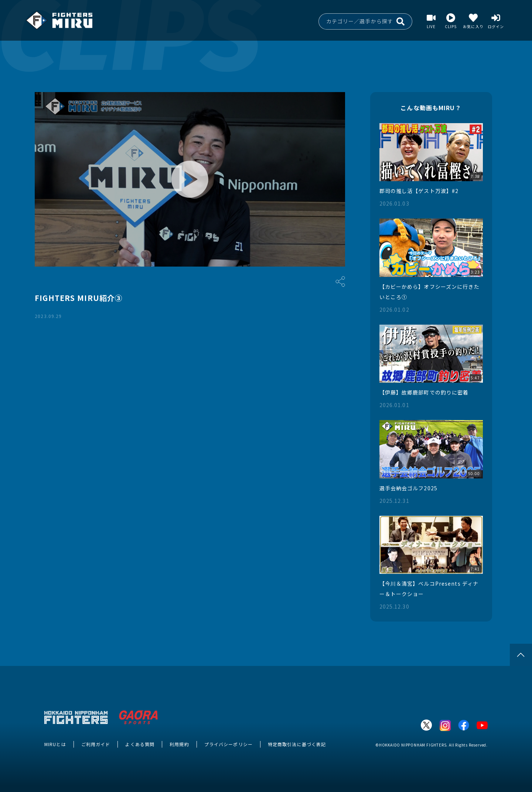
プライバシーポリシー (229, 744)
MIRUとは (55, 744)
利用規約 (179, 744)
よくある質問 (140, 744)
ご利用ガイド (96, 744)
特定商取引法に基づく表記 (297, 744)
